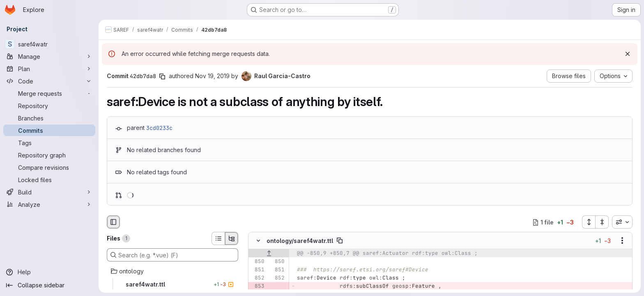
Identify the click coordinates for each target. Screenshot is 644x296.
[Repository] (49, 106)
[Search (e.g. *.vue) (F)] (172, 255)
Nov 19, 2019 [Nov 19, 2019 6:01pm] (212, 76)
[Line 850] (258, 262)
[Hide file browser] (113, 222)
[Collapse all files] (602, 222)
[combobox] (622, 222)
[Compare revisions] (49, 167)
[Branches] (49, 118)
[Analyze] (49, 204)
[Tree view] (232, 238)
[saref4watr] (49, 44)
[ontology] (172, 271)
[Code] (49, 81)
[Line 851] (258, 270)
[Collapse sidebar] (49, 285)
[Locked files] (49, 180)
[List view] (218, 238)
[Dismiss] (628, 54)
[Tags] (49, 143)
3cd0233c (159, 128)
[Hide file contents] (258, 241)
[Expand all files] (589, 222)
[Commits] (49, 130)
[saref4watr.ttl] (172, 284)
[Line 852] (258, 278)
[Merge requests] (49, 93)
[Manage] (49, 56)
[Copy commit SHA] (162, 76)
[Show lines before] (269, 254)
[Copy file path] (340, 241)
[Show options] (622, 241)
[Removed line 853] (258, 287)
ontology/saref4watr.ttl (300, 241)
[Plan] (49, 69)
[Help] (49, 272)
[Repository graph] (49, 155)
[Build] (49, 192)
